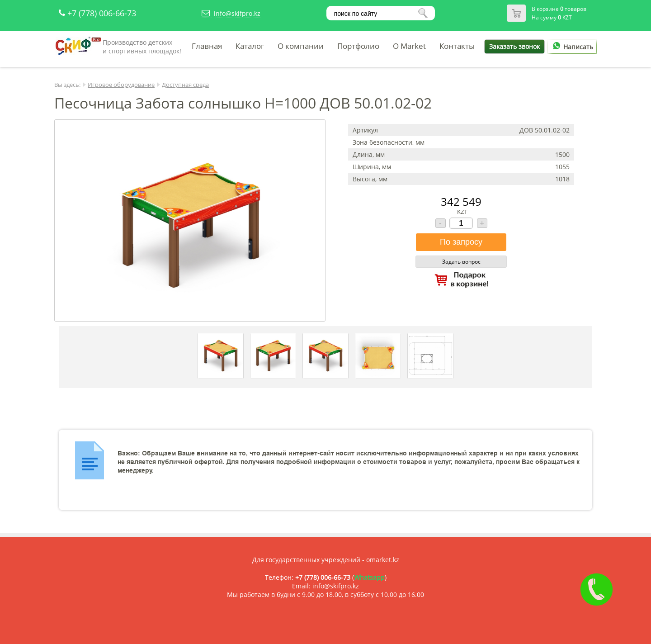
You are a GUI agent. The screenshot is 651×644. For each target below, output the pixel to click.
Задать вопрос (461, 262)
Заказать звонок (514, 46)
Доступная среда (185, 85)
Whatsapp (369, 577)
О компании (301, 46)
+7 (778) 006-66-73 (102, 13)
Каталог (250, 46)
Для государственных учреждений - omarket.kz (326, 560)
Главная (207, 46)
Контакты (457, 46)
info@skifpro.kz (237, 13)
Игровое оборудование (121, 85)
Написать (571, 47)
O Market (409, 46)
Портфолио (358, 46)
